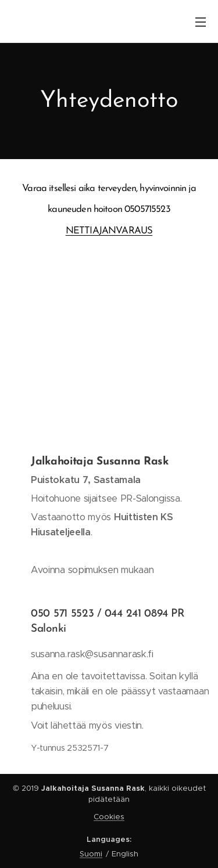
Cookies (109, 817)
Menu (201, 22)
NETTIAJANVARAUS (109, 231)
